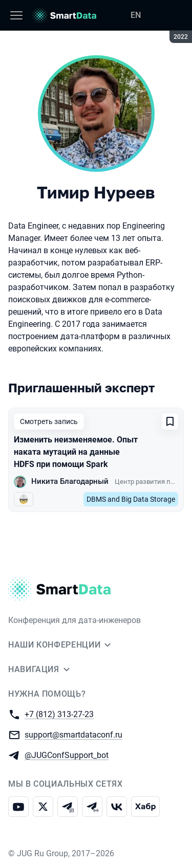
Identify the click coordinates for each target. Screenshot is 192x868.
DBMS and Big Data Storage (131, 499)
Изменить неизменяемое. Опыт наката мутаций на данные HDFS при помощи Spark (76, 452)
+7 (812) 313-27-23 (59, 714)
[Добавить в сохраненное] (170, 421)
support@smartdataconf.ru (73, 734)
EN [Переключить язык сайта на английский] (136, 15)
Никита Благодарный (70, 481)
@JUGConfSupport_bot (67, 755)
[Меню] (16, 15)
